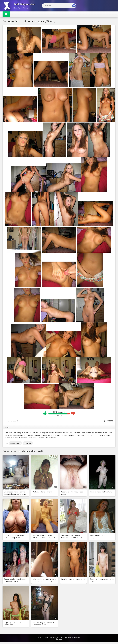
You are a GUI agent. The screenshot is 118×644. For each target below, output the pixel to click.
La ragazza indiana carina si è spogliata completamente (15, 493)
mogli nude (28, 443)
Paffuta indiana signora (42, 492)
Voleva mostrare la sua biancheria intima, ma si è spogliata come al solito (72, 537)
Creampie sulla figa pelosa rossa (72, 493)
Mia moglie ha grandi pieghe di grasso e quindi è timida (44, 580)
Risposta (59, 639)
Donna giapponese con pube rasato (102, 580)
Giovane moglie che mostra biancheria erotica (44, 624)
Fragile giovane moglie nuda (73, 579)
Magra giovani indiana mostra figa (13, 624)
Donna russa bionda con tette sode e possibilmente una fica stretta (44, 537)
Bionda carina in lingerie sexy (100, 536)
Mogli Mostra (20, 6)
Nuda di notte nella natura (101, 492)
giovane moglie (15, 443)
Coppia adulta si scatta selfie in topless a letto (16, 580)
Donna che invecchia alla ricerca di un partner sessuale (14, 537)
